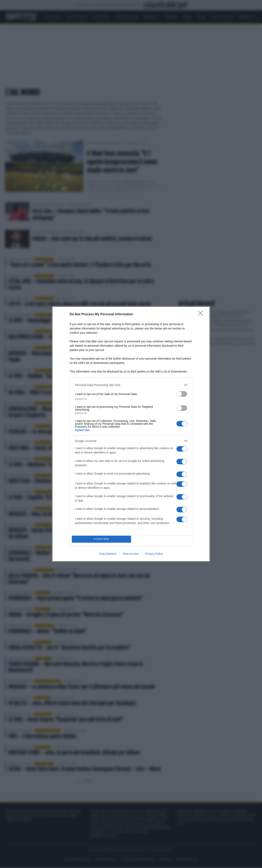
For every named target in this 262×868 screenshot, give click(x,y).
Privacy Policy (154, 554)
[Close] (202, 314)
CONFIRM (101, 539)
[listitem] (131, 385)
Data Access (131, 554)
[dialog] (131, 434)
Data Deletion (108, 554)
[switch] (182, 394)
